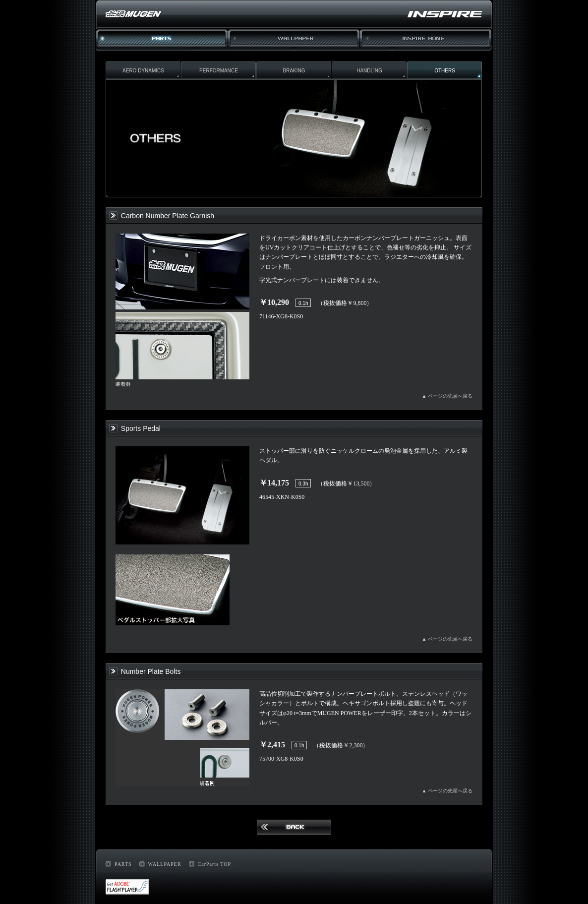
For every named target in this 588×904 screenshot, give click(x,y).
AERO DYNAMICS (143, 71)
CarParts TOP (214, 864)
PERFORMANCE (219, 71)
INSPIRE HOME (426, 40)
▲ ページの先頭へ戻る (447, 396)
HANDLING (369, 71)
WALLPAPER (294, 40)
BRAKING (294, 71)
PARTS (123, 864)
